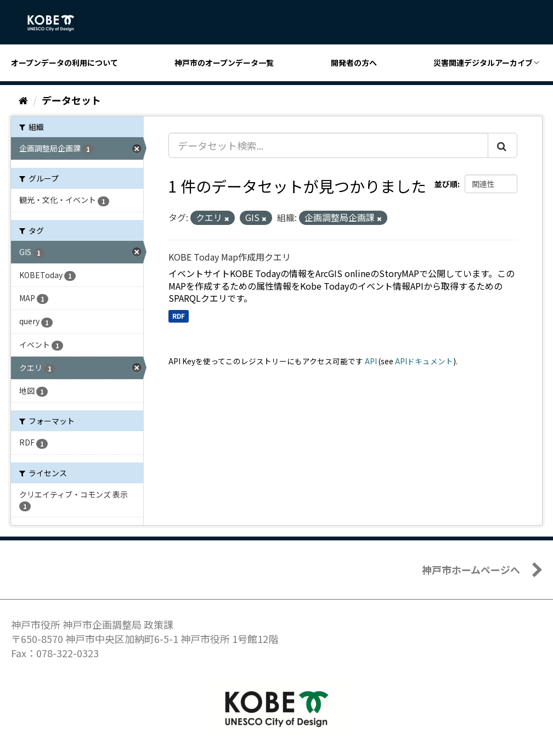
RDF (179, 316)
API (371, 361)
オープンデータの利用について (64, 63)
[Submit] (503, 145)
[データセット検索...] (328, 145)
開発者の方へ (354, 63)
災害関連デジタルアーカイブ (483, 63)
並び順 (446, 184)
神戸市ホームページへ (471, 569)
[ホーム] (23, 100)
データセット (71, 100)
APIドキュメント (424, 361)
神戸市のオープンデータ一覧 (224, 63)
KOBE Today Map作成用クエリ (230, 257)
